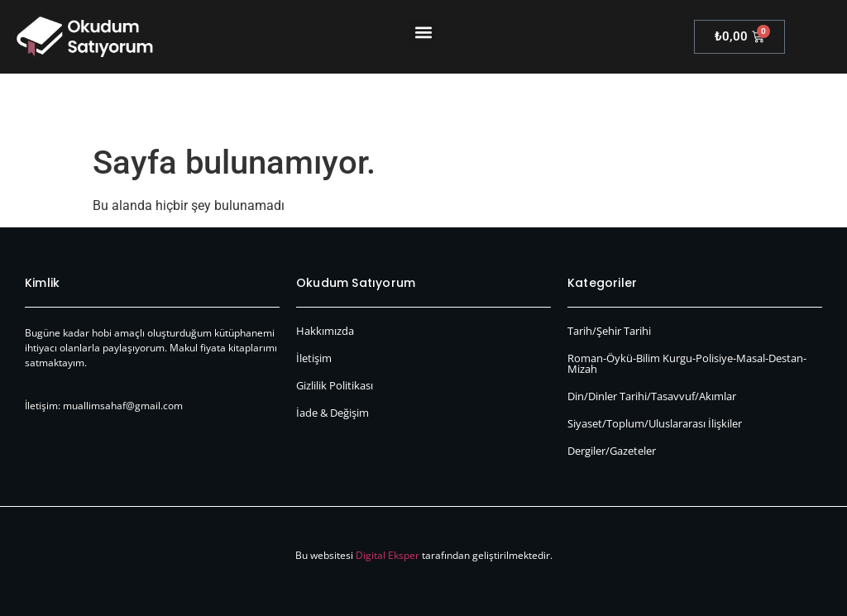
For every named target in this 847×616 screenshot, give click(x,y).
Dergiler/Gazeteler (612, 451)
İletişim (314, 358)
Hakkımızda (325, 331)
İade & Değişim (333, 413)
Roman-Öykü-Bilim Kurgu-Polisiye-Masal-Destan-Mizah (687, 363)
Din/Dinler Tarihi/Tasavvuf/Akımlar (652, 396)
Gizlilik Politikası (335, 385)
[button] (423, 33)
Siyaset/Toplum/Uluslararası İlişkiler (655, 423)
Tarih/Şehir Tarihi (609, 331)
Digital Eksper (388, 555)
